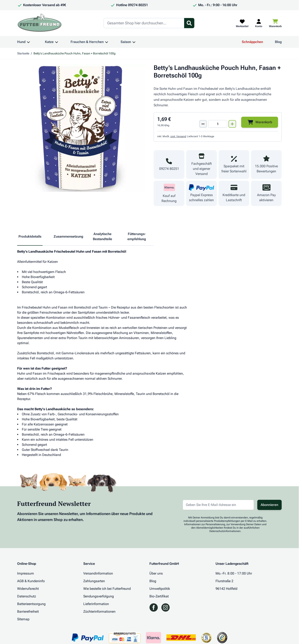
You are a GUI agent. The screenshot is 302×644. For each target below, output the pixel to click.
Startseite (23, 53)
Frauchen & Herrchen (87, 42)
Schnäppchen (252, 42)
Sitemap (23, 619)
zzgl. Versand (178, 136)
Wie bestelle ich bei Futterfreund (107, 589)
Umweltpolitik (160, 589)
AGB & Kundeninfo (31, 581)
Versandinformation (98, 573)
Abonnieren (269, 505)
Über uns (156, 573)
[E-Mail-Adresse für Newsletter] (218, 505)
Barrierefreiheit (28, 611)
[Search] (144, 23)
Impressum (26, 573)
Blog (278, 42)
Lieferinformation (96, 604)
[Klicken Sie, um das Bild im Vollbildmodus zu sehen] (81, 128)
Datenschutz (27, 596)
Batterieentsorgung (31, 604)
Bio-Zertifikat (159, 596)
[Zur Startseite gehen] (40, 23)
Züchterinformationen (99, 611)
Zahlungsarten (94, 581)
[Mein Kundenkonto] (259, 23)
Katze (49, 42)
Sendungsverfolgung (99, 596)
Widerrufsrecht (28, 589)
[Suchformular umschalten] (189, 23)
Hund (21, 42)
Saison (126, 42)
